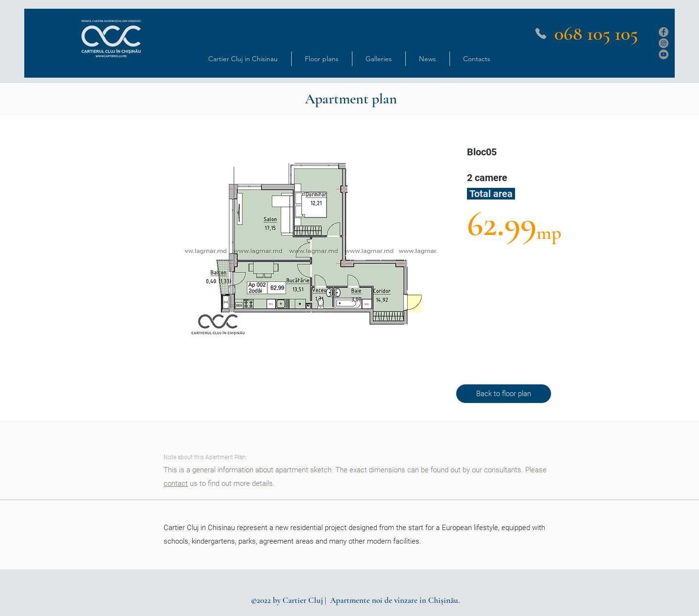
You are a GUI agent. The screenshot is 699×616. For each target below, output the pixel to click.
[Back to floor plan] (504, 394)
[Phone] (541, 33)
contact (176, 483)
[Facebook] (664, 32)
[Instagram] (664, 43)
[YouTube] (664, 54)
